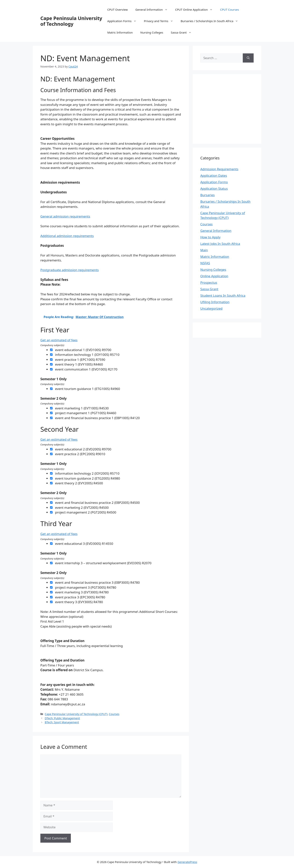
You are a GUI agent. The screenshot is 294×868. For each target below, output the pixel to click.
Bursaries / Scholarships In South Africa (211, 21)
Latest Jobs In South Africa (220, 244)
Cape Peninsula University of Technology (71, 21)
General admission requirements (65, 216)
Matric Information (120, 32)
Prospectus (209, 283)
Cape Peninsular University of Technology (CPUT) (76, 714)
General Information (153, 10)
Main (204, 250)
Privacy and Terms (160, 21)
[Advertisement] (232, 108)
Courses (114, 714)
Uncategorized (211, 308)
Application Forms (124, 21)
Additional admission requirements (67, 236)
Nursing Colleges (152, 32)
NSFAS (205, 263)
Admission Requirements (219, 169)
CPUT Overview (118, 10)
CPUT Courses (230, 10)
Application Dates (214, 176)
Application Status (214, 188)
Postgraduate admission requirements (70, 270)
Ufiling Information (215, 302)
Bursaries (207, 195)
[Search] (248, 58)
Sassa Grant (183, 32)
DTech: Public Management (62, 718)
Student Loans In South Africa (223, 295)
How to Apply (210, 237)
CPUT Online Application (196, 10)
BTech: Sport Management (62, 722)
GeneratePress (187, 862)
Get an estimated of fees (59, 340)
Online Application (214, 276)
